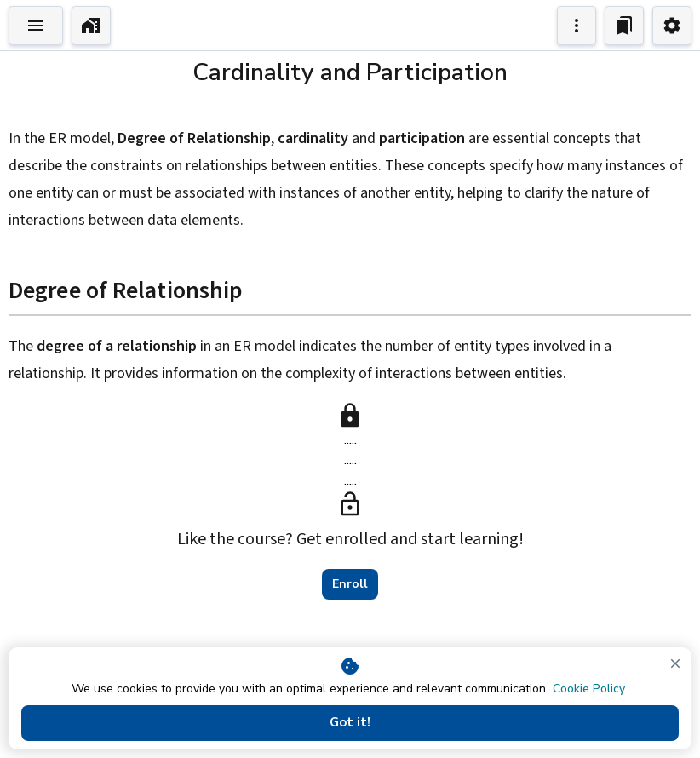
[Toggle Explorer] (36, 26)
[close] (675, 663)
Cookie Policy (589, 689)
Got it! (350, 723)
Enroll (350, 584)
